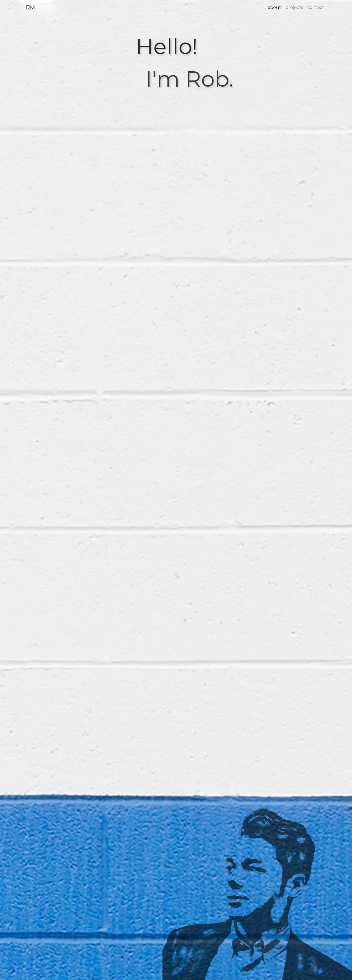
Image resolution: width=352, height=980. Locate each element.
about (274, 7)
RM (30, 8)
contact (316, 7)
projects (294, 7)
